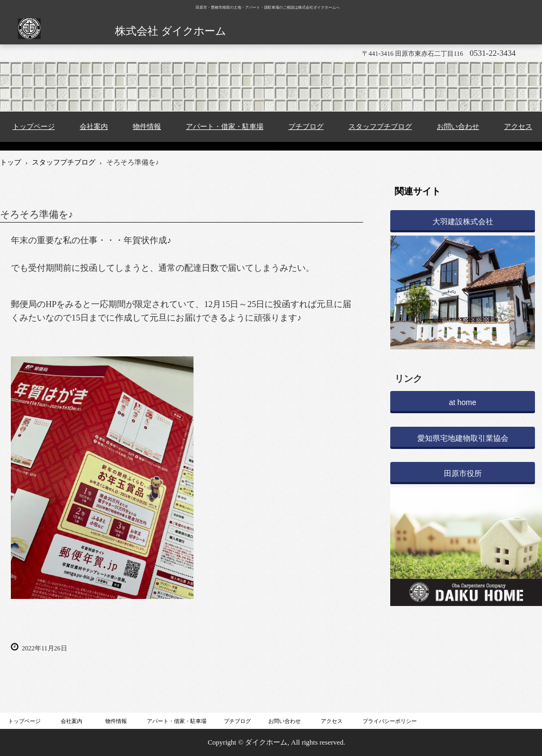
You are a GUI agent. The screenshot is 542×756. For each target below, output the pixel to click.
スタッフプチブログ (380, 126)
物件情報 (147, 126)
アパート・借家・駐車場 (225, 126)
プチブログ (306, 126)
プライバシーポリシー (390, 721)
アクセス (332, 721)
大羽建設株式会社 (463, 221)
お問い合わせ (458, 126)
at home (463, 402)
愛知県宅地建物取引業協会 (463, 438)
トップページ (34, 126)
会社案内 (94, 126)
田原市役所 (463, 473)
